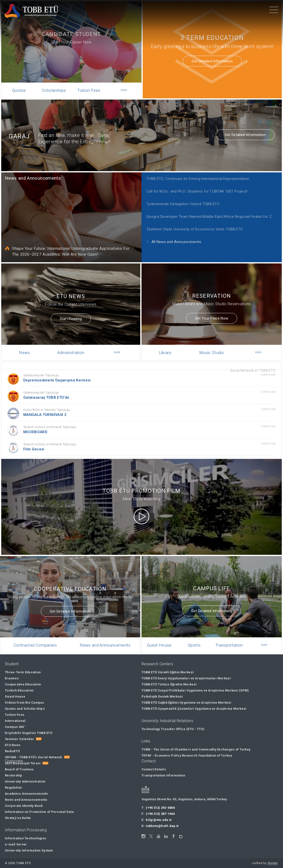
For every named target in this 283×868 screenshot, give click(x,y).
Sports (196, 637)
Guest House (164, 637)
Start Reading (71, 314)
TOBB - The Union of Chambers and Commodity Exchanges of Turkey (196, 749)
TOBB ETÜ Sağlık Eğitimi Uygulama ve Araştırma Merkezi (186, 703)
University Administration (25, 781)
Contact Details (154, 769)
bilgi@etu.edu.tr (159, 820)
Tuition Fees (89, 90)
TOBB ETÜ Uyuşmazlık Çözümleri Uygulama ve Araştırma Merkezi (194, 709)
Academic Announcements (26, 794)
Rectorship (14, 775)
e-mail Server (16, 844)
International (15, 721)
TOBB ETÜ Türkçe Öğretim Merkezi (169, 684)
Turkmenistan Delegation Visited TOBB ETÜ (179, 201)
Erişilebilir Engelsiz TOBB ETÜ (29, 733)
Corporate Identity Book (24, 806)
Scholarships (54, 90)
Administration (71, 345)
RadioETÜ (12, 751)
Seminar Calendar (19, 739)
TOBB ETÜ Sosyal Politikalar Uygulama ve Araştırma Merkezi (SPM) (195, 690)
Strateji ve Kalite (18, 818)
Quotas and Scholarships (25, 709)
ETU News (13, 745)
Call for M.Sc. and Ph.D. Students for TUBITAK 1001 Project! (192, 189)
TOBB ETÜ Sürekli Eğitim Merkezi (168, 672)
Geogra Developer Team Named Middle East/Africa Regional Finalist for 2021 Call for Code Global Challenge (207, 212)
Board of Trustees (19, 769)
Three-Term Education (23, 672)
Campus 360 (15, 727)
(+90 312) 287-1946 (160, 814)
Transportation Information (163, 775)
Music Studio (212, 345)
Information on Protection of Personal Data (39, 812)
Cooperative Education (23, 684)
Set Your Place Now (212, 313)
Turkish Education (19, 690)
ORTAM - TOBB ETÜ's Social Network (33, 757)
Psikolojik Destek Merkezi (162, 696)
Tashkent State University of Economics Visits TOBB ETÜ (190, 224)
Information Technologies (25, 838)
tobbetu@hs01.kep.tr (162, 826)
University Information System (29, 850)
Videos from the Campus (25, 703)
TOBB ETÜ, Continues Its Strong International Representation (193, 178)
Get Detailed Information (212, 61)
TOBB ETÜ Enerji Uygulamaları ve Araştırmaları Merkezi (186, 678)
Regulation (13, 788)
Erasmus (12, 678)
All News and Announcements (171, 236)
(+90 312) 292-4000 (160, 808)
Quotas (19, 90)
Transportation (228, 637)
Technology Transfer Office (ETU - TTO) (173, 729)
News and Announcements (42, 177)
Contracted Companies (38, 637)
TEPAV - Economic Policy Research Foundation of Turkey (187, 755)
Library (169, 345)
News (29, 345)
